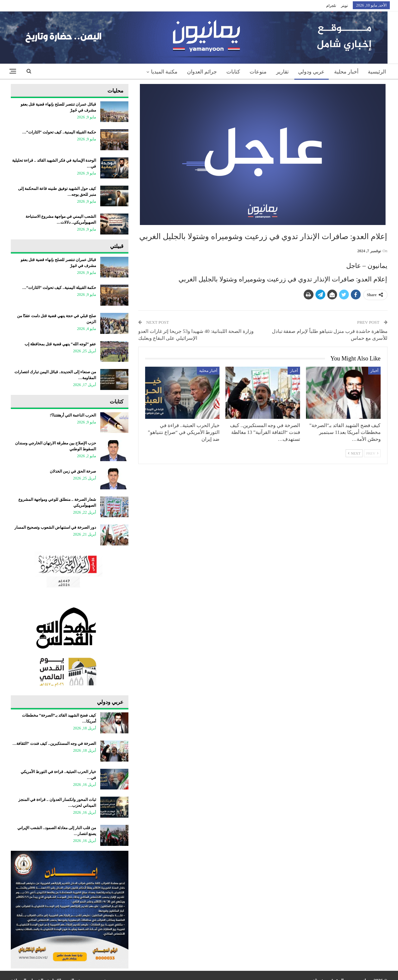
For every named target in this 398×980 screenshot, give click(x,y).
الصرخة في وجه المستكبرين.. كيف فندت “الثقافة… (54, 744)
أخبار (374, 371)
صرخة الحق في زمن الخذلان (73, 471)
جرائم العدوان (202, 72)
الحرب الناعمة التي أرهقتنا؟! (73, 415)
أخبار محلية (346, 72)
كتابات (233, 72)
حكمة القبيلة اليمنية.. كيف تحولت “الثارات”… (59, 132)
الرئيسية (377, 72)
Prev (372, 453)
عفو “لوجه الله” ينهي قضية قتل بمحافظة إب (60, 344)
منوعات (258, 72)
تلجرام (331, 6)
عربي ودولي (311, 72)
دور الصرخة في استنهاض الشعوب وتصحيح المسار (55, 527)
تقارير (282, 72)
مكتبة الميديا (164, 72)
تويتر (344, 6)
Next (354, 453)
